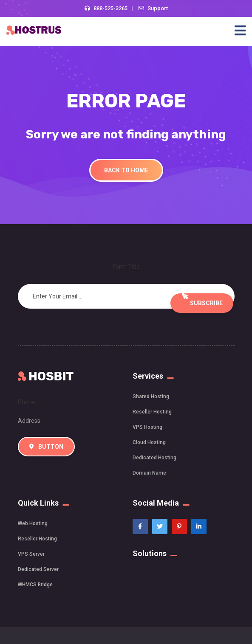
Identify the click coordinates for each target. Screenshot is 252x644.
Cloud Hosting (149, 442)
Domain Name (149, 473)
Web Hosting (33, 523)
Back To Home (126, 170)
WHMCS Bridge (35, 585)
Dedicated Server (38, 569)
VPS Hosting (147, 427)
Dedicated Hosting (154, 458)
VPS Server (31, 554)
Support (158, 8)
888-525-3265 (110, 8)
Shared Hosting (151, 397)
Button (46, 447)
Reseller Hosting (152, 412)
